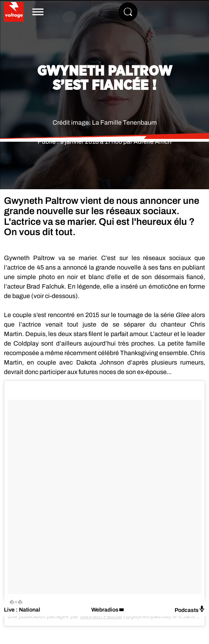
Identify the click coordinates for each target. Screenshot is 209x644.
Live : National (22, 610)
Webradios (105, 610)
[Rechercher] (128, 12)
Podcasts (190, 609)
